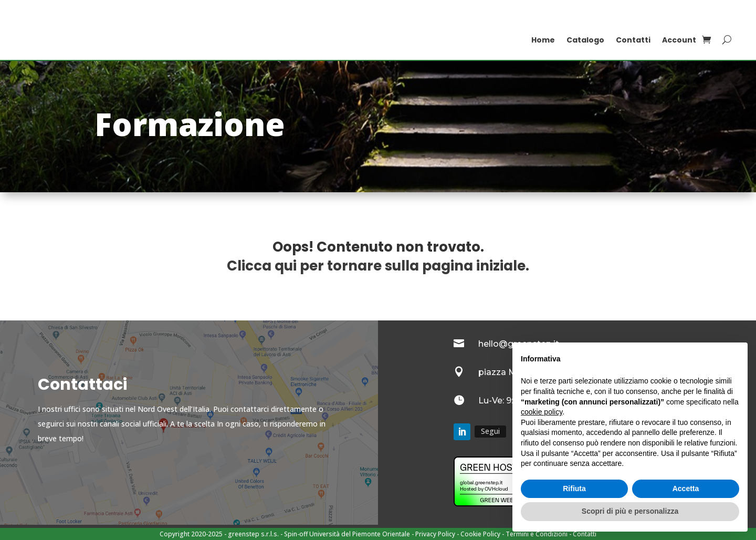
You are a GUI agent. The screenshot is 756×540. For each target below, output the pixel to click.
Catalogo (585, 40)
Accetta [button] (686, 489)
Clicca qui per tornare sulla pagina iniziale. (378, 266)
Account (679, 40)
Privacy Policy (435, 534)
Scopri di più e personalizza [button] (630, 511)
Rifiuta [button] (574, 489)
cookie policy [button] (542, 412)
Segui (490, 431)
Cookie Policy (480, 534)
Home (543, 40)
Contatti (633, 40)
